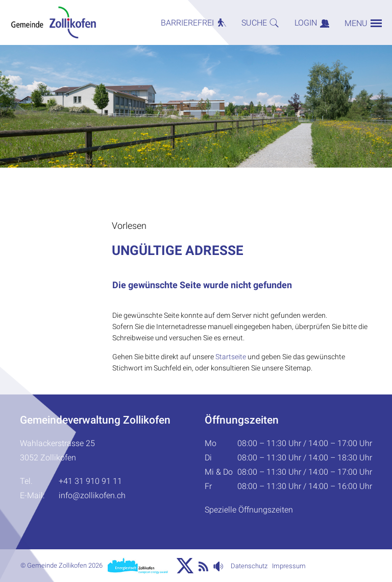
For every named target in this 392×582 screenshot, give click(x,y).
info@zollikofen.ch (92, 495)
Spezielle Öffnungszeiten (249, 510)
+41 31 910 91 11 (90, 481)
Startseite (231, 357)
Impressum (289, 566)
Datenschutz (249, 566)
